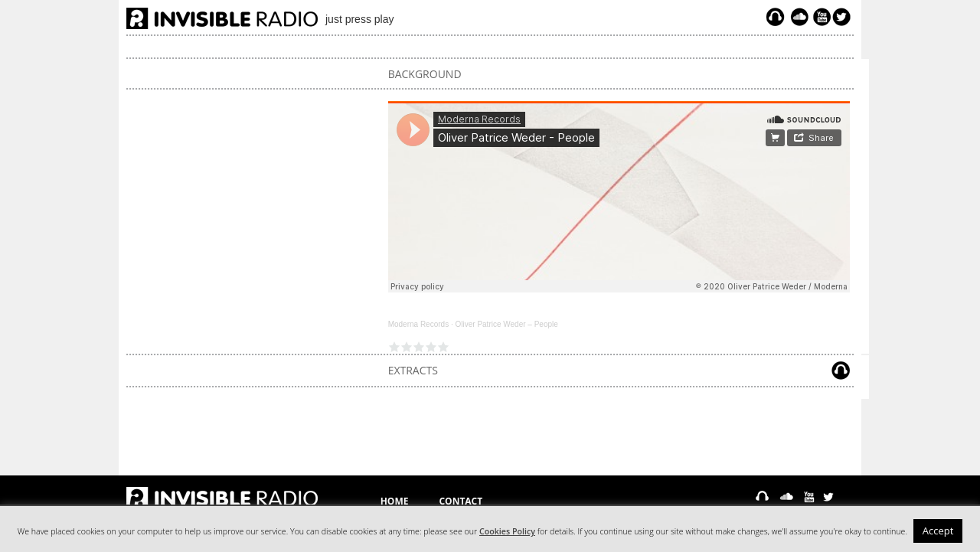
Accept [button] (938, 531)
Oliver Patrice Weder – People (506, 324)
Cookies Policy (507, 531)
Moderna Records (418, 324)
